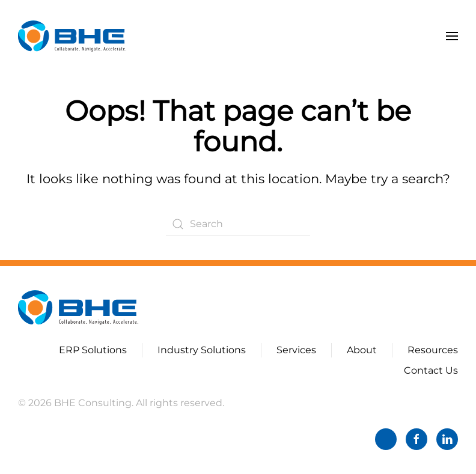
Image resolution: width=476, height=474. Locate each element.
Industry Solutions (202, 350)
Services (296, 350)
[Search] (238, 224)
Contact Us (431, 370)
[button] (452, 36)
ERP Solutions (93, 350)
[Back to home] (72, 36)
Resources (433, 350)
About (362, 350)
